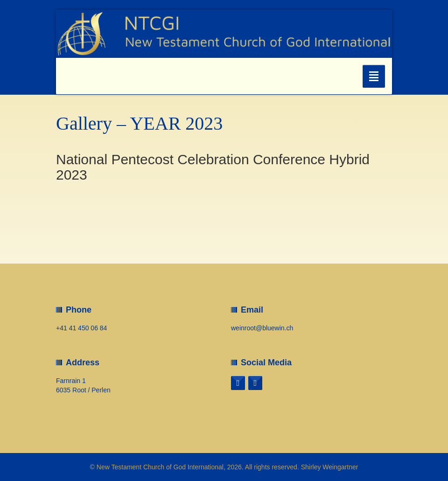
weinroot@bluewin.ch (262, 328)
